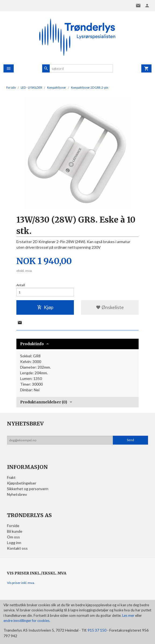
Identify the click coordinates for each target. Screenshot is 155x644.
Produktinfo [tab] (32, 344)
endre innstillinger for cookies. (27, 621)
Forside (11, 88)
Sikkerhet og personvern (28, 489)
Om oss (13, 537)
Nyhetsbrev (17, 494)
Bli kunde (15, 531)
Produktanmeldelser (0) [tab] (44, 402)
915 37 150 (97, 630)
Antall (21, 285)
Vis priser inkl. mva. (21, 583)
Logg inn (14, 543)
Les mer (129, 615)
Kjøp (45, 307)
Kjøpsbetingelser (22, 483)
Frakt (11, 477)
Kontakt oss (17, 548)
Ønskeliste (110, 307)
